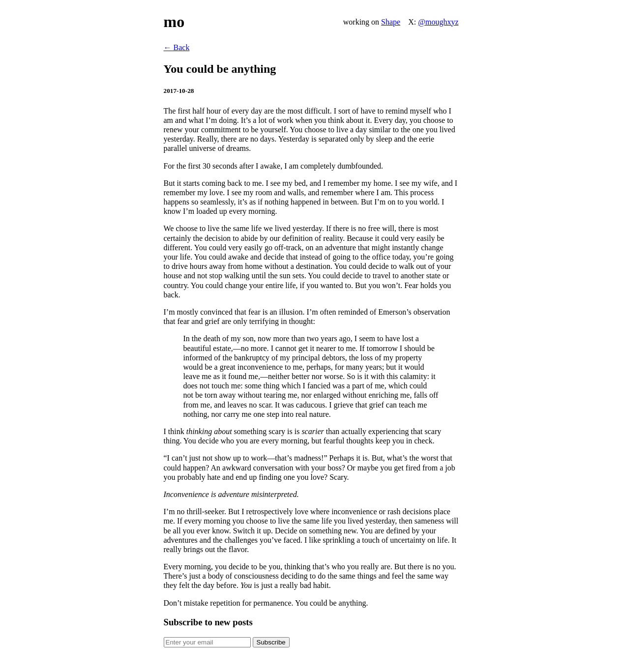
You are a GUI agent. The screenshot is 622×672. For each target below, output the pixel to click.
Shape (391, 22)
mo (174, 22)
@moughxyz (438, 22)
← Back (177, 47)
